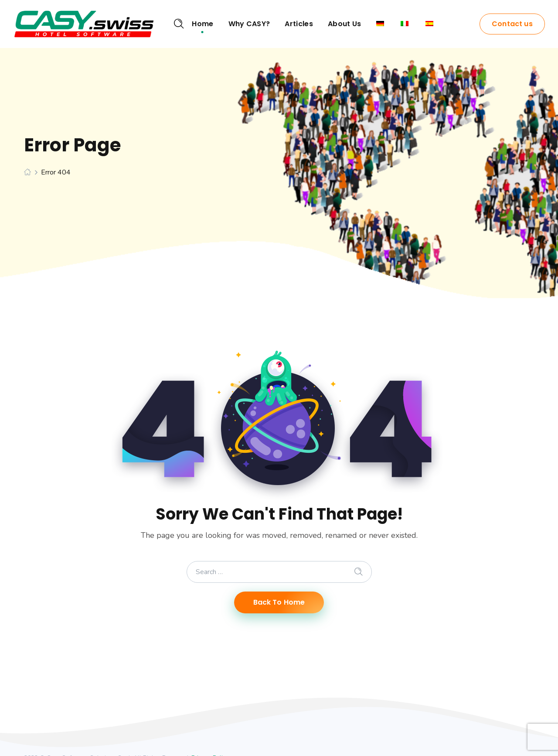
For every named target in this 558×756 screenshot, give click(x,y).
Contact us (512, 24)
